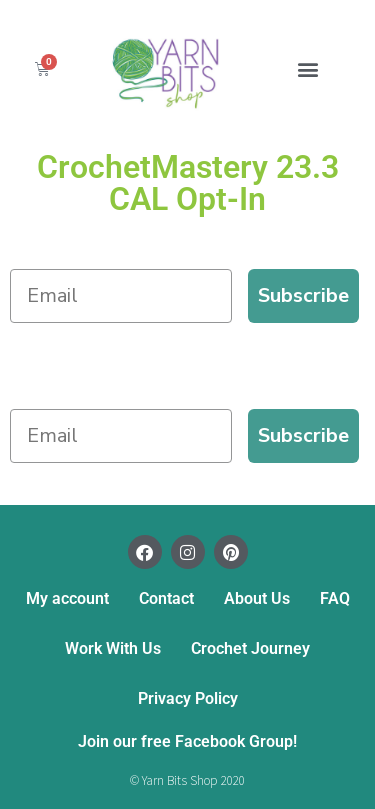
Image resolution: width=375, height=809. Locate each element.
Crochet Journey (250, 648)
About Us (257, 598)
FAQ (335, 598)
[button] (307, 68)
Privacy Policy (188, 698)
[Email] (121, 296)
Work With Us (113, 648)
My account (67, 598)
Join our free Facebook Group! (187, 741)
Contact (166, 598)
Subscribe (303, 295)
